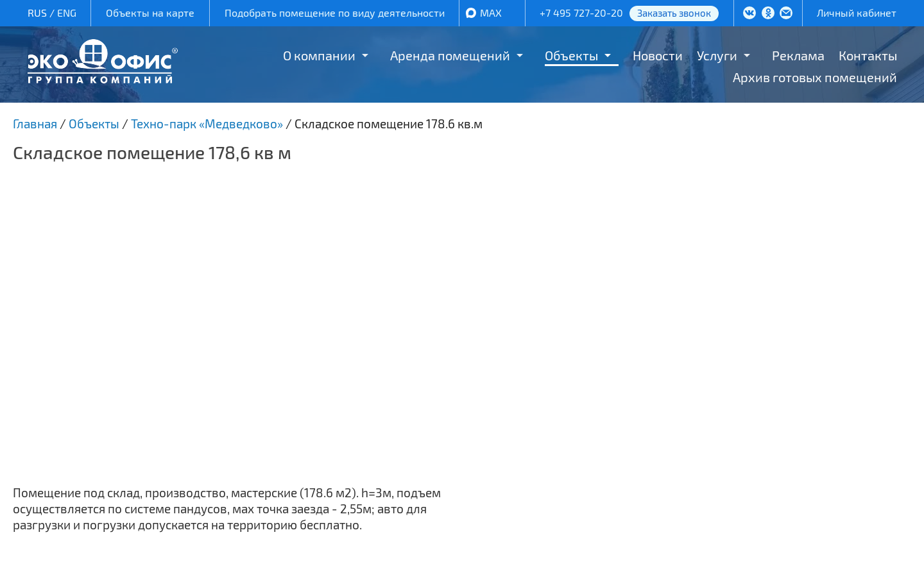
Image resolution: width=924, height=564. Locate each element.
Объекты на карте (150, 13)
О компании (319, 55)
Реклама (798, 55)
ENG (67, 13)
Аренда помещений (450, 55)
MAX (491, 13)
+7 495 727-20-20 (581, 13)
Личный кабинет (857, 13)
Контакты (868, 55)
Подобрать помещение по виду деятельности (335, 13)
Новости (658, 55)
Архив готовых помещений (815, 77)
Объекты (571, 55)
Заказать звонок (674, 13)
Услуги (717, 55)
